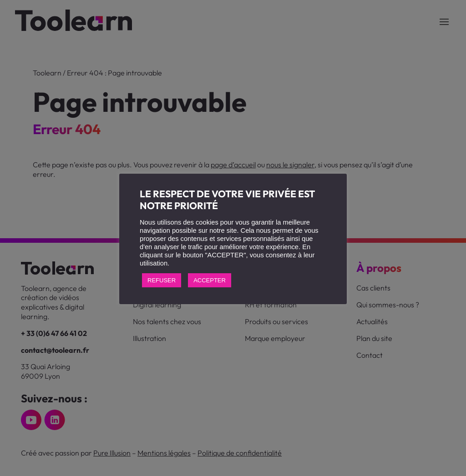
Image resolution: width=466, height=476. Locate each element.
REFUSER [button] (162, 280)
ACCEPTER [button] (210, 280)
